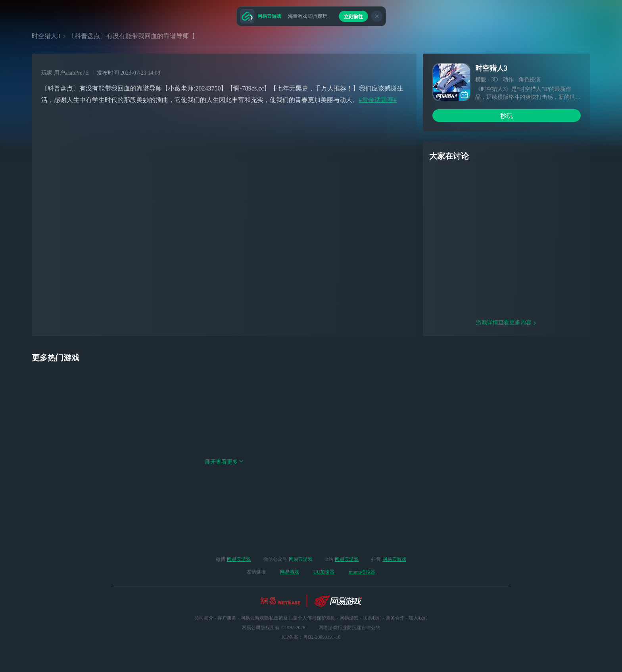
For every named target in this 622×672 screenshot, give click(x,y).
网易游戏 (290, 572)
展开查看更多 (224, 513)
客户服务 (227, 618)
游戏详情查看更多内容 (507, 373)
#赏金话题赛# (378, 100)
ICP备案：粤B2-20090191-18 (311, 637)
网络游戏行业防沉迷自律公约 (349, 628)
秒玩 (507, 116)
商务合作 (395, 618)
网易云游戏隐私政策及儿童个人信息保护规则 (288, 618)
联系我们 (372, 618)
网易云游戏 (239, 559)
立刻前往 (353, 17)
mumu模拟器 (362, 572)
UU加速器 (324, 572)
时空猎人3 (46, 36)
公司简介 (204, 618)
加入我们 (418, 618)
